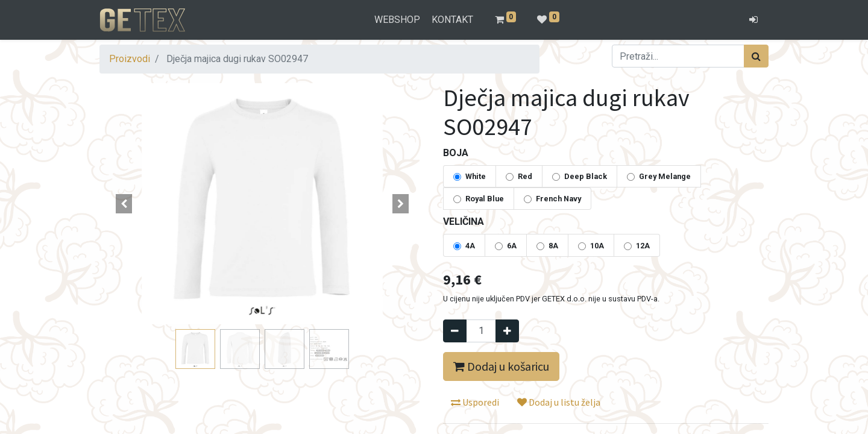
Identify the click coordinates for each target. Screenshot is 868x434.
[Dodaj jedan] (507, 331)
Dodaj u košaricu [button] (501, 366)
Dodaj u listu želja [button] (559, 402)
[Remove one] (455, 331)
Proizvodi (130, 59)
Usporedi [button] (475, 402)
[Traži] (756, 56)
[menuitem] (398, 20)
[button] (124, 204)
